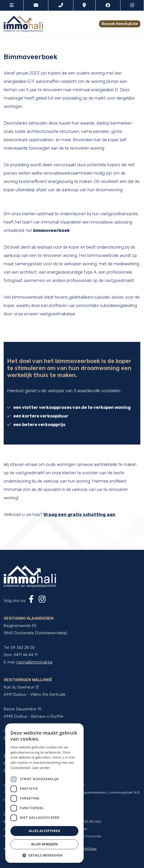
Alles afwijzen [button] (44, 844)
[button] (44, 855)
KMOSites (90, 849)
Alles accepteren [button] (45, 831)
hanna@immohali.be (34, 662)
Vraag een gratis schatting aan (79, 514)
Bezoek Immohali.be (120, 24)
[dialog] (44, 793)
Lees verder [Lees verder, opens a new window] (41, 768)
